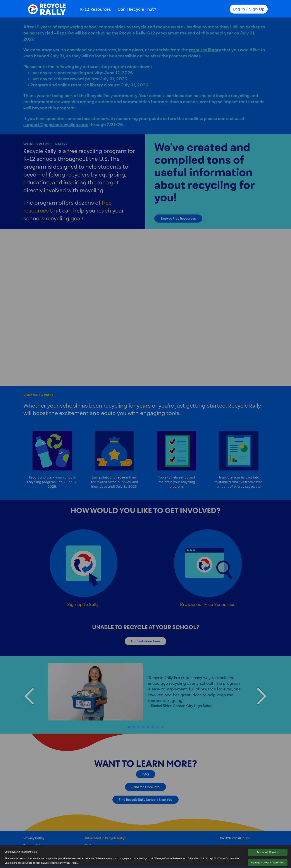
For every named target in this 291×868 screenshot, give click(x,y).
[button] (29, 695)
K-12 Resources (96, 9)
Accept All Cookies (267, 852)
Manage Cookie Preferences (268, 863)
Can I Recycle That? (137, 9)
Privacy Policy (70, 863)
